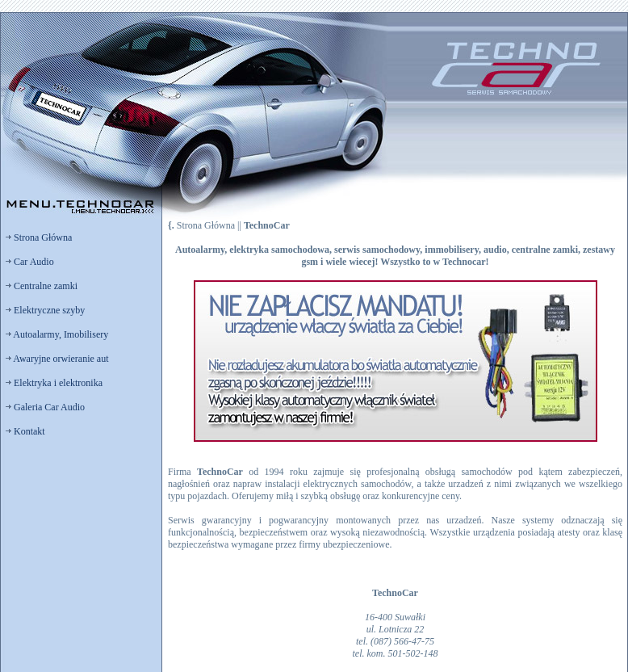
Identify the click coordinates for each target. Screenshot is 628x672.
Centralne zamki (42, 286)
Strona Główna (39, 237)
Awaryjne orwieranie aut (57, 359)
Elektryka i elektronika (54, 383)
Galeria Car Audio (45, 407)
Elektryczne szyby (45, 310)
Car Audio (30, 262)
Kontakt (25, 431)
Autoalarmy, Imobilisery (57, 334)
